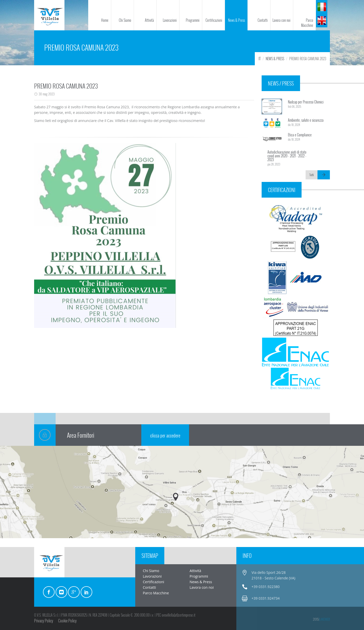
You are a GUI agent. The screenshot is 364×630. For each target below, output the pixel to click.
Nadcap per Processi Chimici (306, 102)
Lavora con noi (281, 20)
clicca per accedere (165, 435)
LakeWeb (325, 619)
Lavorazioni (170, 20)
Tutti (312, 175)
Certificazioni (214, 20)
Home (105, 20)
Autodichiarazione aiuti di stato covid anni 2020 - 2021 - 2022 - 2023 (287, 156)
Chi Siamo (125, 20)
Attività (149, 20)
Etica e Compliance (300, 135)
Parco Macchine (307, 23)
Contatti (263, 20)
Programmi (193, 20)
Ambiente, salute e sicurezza (306, 120)
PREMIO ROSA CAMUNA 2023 (66, 86)
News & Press (236, 20)
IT (260, 59)
